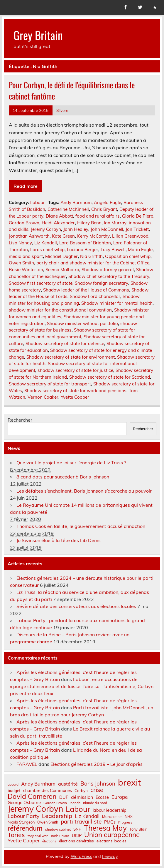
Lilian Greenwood (130, 236)
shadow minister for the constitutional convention (60, 310)
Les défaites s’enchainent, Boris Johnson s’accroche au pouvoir (84, 491)
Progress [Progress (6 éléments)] (125, 822)
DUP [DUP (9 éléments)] (64, 797)
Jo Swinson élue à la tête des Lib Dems (59, 540)
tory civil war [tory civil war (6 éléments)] (38, 836)
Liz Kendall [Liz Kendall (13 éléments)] (87, 816)
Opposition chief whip (128, 256)
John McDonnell (107, 229)
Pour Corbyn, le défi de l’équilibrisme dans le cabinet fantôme (72, 90)
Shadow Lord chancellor (95, 296)
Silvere (62, 110)
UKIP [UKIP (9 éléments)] (77, 836)
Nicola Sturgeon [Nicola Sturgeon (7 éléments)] (21, 822)
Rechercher (20, 420)
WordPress (81, 857)
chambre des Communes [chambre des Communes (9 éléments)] (48, 791)
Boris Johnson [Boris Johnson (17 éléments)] (98, 784)
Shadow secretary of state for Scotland (110, 377)
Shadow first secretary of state (41, 283)
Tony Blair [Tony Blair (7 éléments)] (138, 829)
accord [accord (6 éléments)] (13, 784)
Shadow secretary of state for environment (71, 357)
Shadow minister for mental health (117, 303)
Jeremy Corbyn (46, 229)
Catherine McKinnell (68, 209)
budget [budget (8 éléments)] (14, 791)
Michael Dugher (61, 256)
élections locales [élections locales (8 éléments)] (111, 841)
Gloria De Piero (138, 216)
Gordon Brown (24, 223)
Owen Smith (21, 263)
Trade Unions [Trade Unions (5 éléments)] (60, 836)
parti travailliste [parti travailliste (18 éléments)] (81, 822)
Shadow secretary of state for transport (50, 384)
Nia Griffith (91, 256)
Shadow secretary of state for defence (65, 343)
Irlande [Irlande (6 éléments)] (75, 803)
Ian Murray (115, 223)
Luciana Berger (83, 250)
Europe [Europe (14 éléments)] (120, 797)
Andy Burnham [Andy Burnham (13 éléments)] (38, 784)
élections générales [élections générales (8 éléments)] (76, 841)
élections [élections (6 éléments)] (49, 841)
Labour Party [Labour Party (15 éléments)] (23, 816)
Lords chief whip (47, 250)
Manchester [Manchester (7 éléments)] (112, 817)
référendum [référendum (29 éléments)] (25, 828)
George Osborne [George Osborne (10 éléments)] (24, 802)
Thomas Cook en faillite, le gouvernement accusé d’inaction (81, 526)
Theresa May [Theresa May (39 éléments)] (105, 828)
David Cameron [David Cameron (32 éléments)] (32, 796)
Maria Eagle (140, 250)
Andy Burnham (76, 202)
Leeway (110, 857)
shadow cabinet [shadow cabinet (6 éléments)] (58, 829)
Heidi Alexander (58, 223)
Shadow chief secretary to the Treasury (109, 276)
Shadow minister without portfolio (82, 323)
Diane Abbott (59, 216)
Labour (38, 202)
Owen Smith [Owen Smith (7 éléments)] (48, 822)
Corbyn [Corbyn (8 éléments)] (81, 791)
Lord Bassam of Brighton (85, 243)
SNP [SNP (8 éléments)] (77, 829)
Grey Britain (38, 35)
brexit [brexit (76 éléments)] (129, 782)
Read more (26, 186)
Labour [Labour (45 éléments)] (78, 809)
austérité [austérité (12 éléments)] (68, 784)
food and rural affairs (98, 216)
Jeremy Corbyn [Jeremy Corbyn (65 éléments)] (35, 809)
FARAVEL (27, 764)
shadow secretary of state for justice (75, 370)
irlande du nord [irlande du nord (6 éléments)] (95, 803)
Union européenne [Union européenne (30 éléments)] (112, 835)
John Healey (76, 229)
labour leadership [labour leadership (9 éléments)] (110, 810)
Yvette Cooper (75, 397)
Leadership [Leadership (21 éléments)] (57, 816)
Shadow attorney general (108, 270)
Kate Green (63, 236)
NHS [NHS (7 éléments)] (129, 817)
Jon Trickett (137, 229)
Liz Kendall (46, 243)
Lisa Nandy (20, 243)
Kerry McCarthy (93, 236)
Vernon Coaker (43, 397)
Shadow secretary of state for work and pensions (75, 391)
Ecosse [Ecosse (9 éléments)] (102, 797)
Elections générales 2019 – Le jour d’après (97, 764)
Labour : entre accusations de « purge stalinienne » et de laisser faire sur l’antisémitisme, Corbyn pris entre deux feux (82, 686)
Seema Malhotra (62, 270)
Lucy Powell (113, 250)
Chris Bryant (104, 209)
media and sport (26, 256)
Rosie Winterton (26, 270)
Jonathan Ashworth (29, 236)
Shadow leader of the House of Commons (86, 290)
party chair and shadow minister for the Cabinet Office (93, 263)
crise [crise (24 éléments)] (97, 790)
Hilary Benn (89, 223)
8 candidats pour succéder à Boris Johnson (63, 477)
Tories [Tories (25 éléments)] (16, 835)
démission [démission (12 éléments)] (82, 797)
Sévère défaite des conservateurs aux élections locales (76, 606)
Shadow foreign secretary (102, 283)
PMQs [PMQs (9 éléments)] (110, 822)
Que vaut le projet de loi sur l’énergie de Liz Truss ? (71, 463)
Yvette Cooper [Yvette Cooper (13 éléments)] (24, 841)
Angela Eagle (108, 202)
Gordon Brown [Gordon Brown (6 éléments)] (55, 803)
